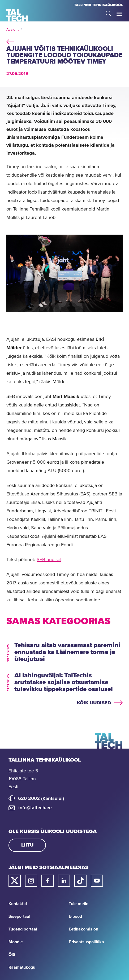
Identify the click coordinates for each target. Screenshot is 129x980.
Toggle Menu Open (119, 14)
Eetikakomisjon (83, 929)
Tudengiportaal (23, 929)
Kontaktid (18, 904)
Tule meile (79, 904)
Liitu (27, 845)
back (10, 41)
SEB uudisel (49, 560)
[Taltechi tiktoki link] (80, 881)
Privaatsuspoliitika (86, 942)
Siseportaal (19, 916)
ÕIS (12, 955)
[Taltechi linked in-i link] (64, 881)
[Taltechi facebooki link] (48, 881)
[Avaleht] (17, 15)
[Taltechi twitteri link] (15, 881)
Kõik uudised (94, 703)
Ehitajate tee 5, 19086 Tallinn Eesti (24, 779)
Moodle (16, 942)
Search (109, 14)
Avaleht (12, 30)
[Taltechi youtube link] (97, 881)
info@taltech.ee (35, 808)
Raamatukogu (22, 967)
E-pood (75, 916)
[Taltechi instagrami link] (31, 881)
